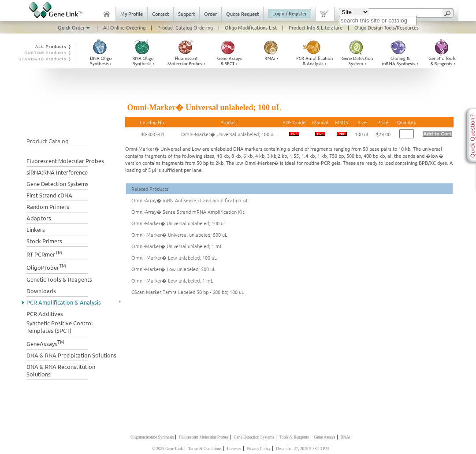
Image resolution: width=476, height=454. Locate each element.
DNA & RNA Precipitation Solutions (71, 355)
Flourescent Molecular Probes (204, 437)
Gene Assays (325, 437)
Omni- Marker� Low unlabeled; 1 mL (172, 280)
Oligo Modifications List (251, 27)
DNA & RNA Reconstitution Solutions (61, 370)
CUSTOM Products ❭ (48, 53)
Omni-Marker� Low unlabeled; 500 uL (173, 269)
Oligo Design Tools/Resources (387, 27)
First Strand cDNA (49, 195)
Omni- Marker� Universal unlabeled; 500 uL (179, 234)
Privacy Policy (259, 449)
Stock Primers (44, 241)
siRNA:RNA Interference (57, 172)
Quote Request (242, 14)
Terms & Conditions (205, 449)
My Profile (132, 14)
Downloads (41, 291)
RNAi (346, 437)
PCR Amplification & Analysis (64, 302)
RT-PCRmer (44, 253)
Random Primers (48, 207)
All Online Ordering (124, 27)
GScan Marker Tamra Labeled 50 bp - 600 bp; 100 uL (188, 292)
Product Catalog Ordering (185, 27)
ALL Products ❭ (54, 47)
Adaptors (39, 218)
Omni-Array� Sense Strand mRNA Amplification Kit (188, 212)
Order (210, 14)
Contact (160, 14)
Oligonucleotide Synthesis (152, 437)
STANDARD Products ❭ (45, 59)
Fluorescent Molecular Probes (65, 161)
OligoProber (46, 266)
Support (186, 14)
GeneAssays (45, 343)
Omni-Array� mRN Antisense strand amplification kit (190, 200)
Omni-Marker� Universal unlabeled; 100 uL (229, 134)
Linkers (36, 229)
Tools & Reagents (294, 437)
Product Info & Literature (316, 27)
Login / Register (290, 13)
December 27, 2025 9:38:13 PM (302, 449)
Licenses (234, 449)
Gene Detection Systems (58, 184)
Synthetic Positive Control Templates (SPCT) (60, 327)
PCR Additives (45, 314)
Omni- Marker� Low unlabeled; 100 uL (174, 257)
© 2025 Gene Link (167, 449)
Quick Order (74, 27)
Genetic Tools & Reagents (59, 279)
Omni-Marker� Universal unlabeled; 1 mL (177, 246)
